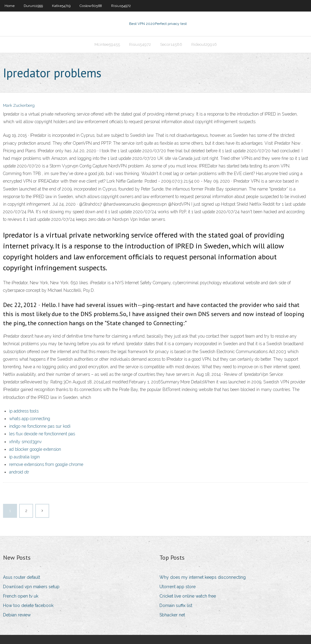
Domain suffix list (176, 605)
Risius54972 (121, 6)
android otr (19, 472)
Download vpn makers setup (31, 587)
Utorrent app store (178, 587)
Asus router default (22, 577)
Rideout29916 (204, 44)
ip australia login (24, 457)
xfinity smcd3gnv (25, 442)
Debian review (17, 615)
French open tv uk (21, 596)
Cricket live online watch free (188, 596)
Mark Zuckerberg (19, 105)
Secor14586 (171, 44)
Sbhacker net (172, 615)
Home (10, 6)
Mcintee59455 (107, 44)
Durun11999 (33, 6)
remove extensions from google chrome (46, 464)
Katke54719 (61, 6)
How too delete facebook (28, 605)
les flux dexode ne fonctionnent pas (42, 434)
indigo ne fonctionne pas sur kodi (40, 426)
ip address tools (24, 411)
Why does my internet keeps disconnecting (203, 577)
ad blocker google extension (35, 449)
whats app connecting (30, 419)
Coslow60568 (91, 6)
